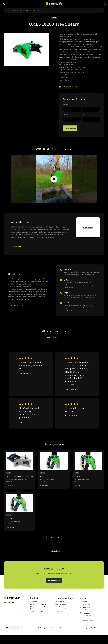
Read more (70, 386)
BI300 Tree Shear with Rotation (14, 479)
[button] (68, 87)
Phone (66, 115)
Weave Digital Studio (93, 637)
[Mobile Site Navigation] (105, 4)
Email (84, 115)
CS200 (78, 477)
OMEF (54, 18)
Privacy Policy (60, 637)
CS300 (9, 524)
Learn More (10, 490)
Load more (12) (54, 544)
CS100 (43, 477)
